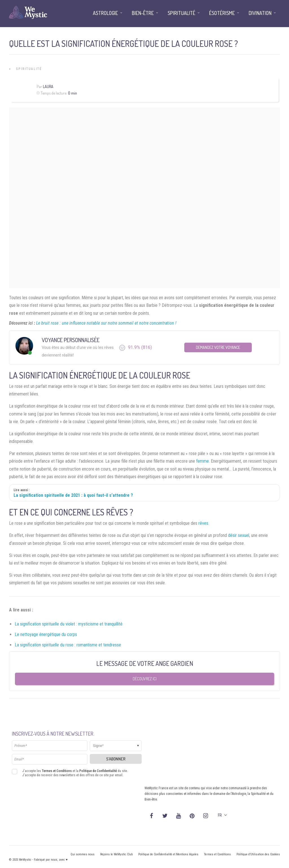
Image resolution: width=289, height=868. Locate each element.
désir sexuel (239, 535)
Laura (48, 87)
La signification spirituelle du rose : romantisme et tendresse (68, 645)
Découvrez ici (145, 679)
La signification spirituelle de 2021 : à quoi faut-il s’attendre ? (73, 495)
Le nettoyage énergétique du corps (46, 634)
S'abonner (116, 759)
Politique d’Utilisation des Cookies (258, 854)
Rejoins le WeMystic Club (116, 854)
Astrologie (105, 13)
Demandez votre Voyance (218, 347)
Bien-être (143, 13)
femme (202, 461)
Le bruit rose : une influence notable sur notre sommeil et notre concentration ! (106, 323)
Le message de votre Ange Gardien (145, 663)
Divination (260, 13)
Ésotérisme (222, 13)
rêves (203, 523)
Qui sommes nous (83, 854)
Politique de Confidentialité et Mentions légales (168, 854)
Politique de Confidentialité (98, 771)
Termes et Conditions (57, 771)
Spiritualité (29, 69)
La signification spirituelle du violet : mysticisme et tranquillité (69, 624)
